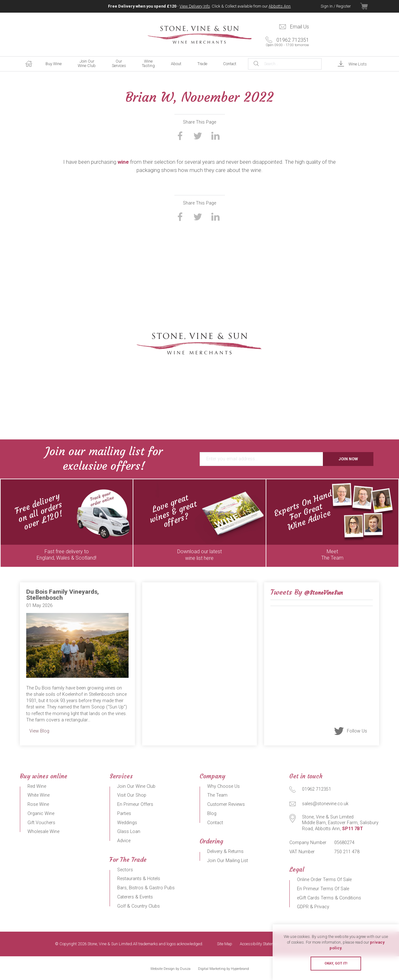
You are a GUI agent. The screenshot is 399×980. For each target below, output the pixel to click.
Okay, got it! (336, 963)
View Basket (370, 6)
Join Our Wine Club (87, 63)
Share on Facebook (180, 136)
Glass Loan (129, 832)
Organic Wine (41, 814)
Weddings (127, 823)
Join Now (348, 459)
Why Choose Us (224, 786)
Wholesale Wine (43, 832)
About (176, 64)
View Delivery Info (195, 6)
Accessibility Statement (260, 944)
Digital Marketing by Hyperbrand (224, 969)
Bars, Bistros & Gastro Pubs (146, 888)
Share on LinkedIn (215, 136)
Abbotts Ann (280, 6)
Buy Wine (54, 64)
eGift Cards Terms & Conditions (329, 898)
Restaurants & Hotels (139, 879)
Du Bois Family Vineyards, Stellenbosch (63, 595)
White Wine (39, 795)
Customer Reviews (226, 804)
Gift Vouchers (41, 823)
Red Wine (37, 786)
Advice (124, 841)
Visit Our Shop (132, 795)
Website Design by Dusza (170, 969)
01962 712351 (286, 42)
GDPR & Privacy (313, 907)
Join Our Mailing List (228, 861)
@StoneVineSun (323, 593)
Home (29, 64)
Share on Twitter (198, 136)
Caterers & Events (135, 897)
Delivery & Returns (225, 851)
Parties (124, 814)
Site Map (225, 944)
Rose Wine (38, 804)
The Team (217, 795)
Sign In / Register (336, 6)
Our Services (119, 63)
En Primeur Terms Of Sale (323, 889)
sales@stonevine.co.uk (325, 804)
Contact (230, 64)
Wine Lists (358, 64)
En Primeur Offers (135, 804)
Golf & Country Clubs (139, 906)
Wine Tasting (148, 63)
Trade (202, 64)
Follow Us (357, 731)
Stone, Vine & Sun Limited (200, 35)
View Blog (39, 731)
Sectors (125, 870)
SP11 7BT (353, 829)
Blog (212, 814)
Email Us (299, 27)
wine (123, 162)
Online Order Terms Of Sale (324, 880)
